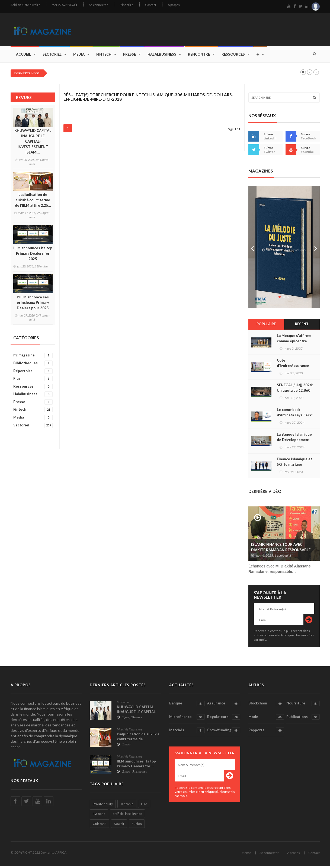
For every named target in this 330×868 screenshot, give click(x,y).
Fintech (104, 56)
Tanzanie (127, 806)
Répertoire (33, 373)
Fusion (137, 826)
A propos (174, 5)
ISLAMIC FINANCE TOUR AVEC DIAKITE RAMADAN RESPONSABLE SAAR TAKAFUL (281, 552)
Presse (129, 56)
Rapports (266, 732)
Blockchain (266, 705)
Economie (123, 704)
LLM (144, 806)
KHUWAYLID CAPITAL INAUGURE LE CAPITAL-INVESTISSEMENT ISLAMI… (33, 143)
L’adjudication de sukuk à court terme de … (138, 738)
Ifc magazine (33, 357)
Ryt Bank (99, 816)
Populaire (266, 326)
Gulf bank (100, 826)
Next (316, 249)
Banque (187, 705)
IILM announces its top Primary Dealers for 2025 (33, 255)
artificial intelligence (127, 816)
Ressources (233, 56)
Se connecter (98, 5)
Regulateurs (224, 719)
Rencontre (199, 56)
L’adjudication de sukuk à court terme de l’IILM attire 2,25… (33, 202)
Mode (266, 719)
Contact (151, 5)
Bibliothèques (33, 365)
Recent (302, 326)
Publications (303, 719)
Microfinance (187, 719)
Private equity (103, 806)
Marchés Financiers (130, 731)
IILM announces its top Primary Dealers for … (136, 765)
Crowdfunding (224, 732)
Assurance (224, 705)
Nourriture (303, 705)
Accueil (23, 56)
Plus (33, 380)
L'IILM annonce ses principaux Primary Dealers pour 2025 (33, 304)
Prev (252, 249)
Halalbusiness (162, 56)
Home (246, 855)
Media (79, 56)
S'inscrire (126, 5)
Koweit (119, 826)
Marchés (187, 732)
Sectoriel (52, 56)
